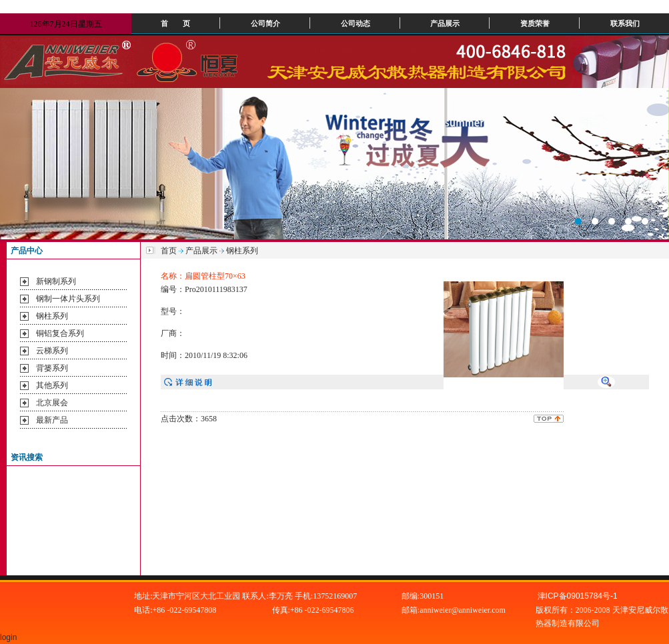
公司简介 (265, 23)
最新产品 (52, 420)
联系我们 (625, 23)
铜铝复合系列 (60, 333)
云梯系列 (52, 351)
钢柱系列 (52, 316)
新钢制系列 (56, 281)
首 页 (175, 23)
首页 (169, 251)
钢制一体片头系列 (68, 299)
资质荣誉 (535, 23)
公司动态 (356, 23)
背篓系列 (52, 368)
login (10, 637)
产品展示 (445, 23)
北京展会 (52, 403)
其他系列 (52, 385)
